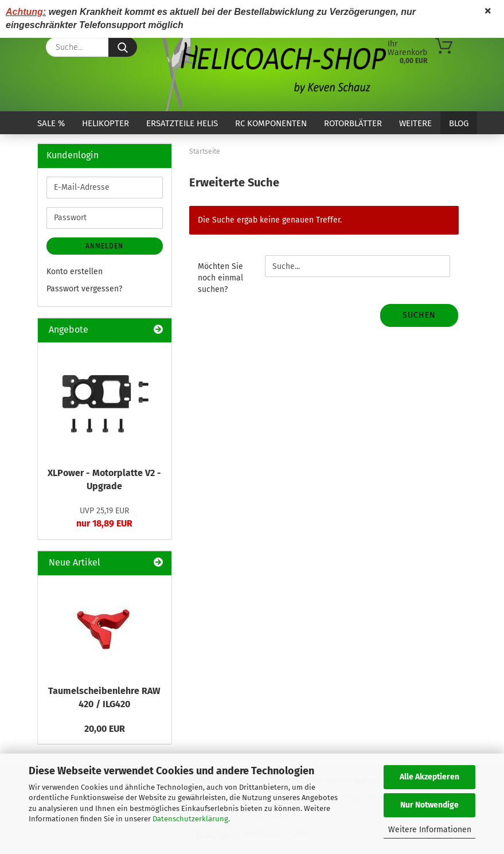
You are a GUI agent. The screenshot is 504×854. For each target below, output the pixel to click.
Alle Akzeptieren (429, 777)
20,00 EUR (105, 729)
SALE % (51, 123)
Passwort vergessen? (84, 289)
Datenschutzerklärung (190, 819)
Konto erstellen (75, 272)
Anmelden (104, 246)
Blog (459, 123)
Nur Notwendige (429, 805)
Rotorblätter (353, 123)
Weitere (415, 123)
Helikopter (106, 123)
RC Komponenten (271, 123)
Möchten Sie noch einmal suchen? (220, 278)
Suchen (419, 315)
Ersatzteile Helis (182, 123)
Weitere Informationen (430, 830)
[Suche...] (123, 47)
